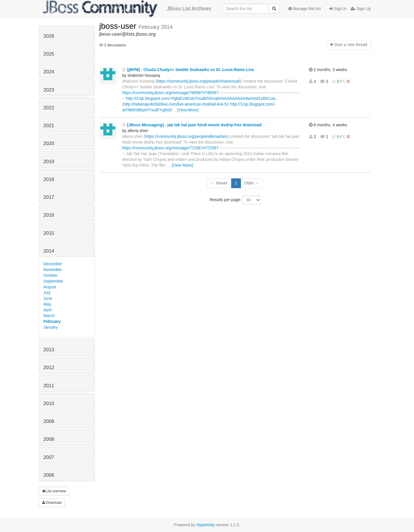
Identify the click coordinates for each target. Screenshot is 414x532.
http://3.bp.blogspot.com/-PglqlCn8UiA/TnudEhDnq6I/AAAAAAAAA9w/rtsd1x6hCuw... (202, 98)
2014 (49, 251)
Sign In (338, 9)
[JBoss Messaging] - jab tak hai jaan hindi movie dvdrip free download (192, 125)
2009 (49, 421)
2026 (49, 36)
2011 (49, 386)
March (49, 316)
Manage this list (305, 9)
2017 (49, 197)
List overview (54, 491)
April (47, 310)
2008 (49, 439)
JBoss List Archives (127, 9)
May (47, 304)
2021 (49, 126)
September (53, 281)
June (48, 298)
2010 (49, 404)
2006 (49, 475)
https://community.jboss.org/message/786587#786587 (170, 93)
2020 (49, 143)
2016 (49, 215)
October (51, 275)
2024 (49, 72)
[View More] (188, 110)
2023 (49, 90)
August (50, 287)
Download (52, 503)
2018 (49, 179)
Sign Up (361, 9)
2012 (49, 368)
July (47, 293)
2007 (49, 457)
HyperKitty (206, 525)
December (53, 264)
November (53, 270)
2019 (49, 162)
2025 (49, 54)
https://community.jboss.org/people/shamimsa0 (199, 81)
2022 (49, 108)
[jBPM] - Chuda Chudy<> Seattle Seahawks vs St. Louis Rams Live (188, 70)
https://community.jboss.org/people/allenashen (186, 136)
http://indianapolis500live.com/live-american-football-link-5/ (176, 104)
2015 (49, 233)
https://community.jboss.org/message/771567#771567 (170, 148)
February (52, 321)
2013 (49, 350)
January (51, 327)
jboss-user (119, 26)
